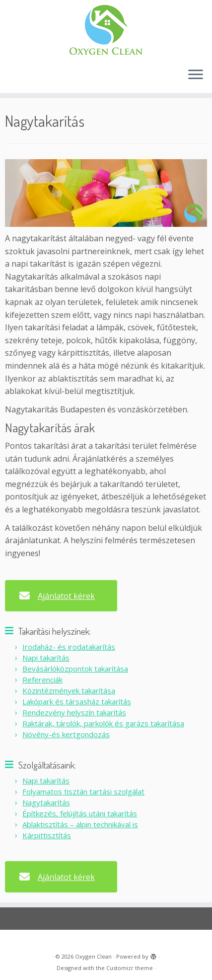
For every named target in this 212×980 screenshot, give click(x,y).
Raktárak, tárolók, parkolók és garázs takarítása (103, 723)
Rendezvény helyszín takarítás (74, 712)
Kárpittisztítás (47, 835)
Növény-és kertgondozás (66, 734)
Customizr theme (130, 968)
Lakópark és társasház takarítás (77, 701)
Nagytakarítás (46, 802)
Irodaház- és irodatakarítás (69, 647)
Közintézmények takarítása (69, 690)
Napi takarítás (46, 658)
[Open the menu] (196, 75)
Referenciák (42, 680)
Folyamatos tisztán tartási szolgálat (83, 791)
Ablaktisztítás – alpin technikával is (80, 824)
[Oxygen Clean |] (106, 30)
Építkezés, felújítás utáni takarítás (80, 813)
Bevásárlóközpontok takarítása (75, 669)
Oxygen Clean (93, 956)
